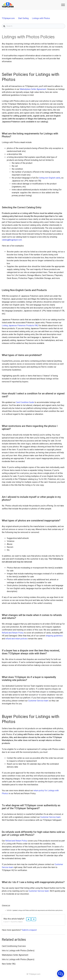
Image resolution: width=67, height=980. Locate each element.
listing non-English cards (50, 178)
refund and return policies (16, 639)
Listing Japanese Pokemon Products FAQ (20, 325)
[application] (61, 974)
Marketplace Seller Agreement (33, 89)
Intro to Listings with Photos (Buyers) (18, 959)
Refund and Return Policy (13, 633)
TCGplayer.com (8, 18)
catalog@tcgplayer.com (12, 240)
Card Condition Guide (25, 402)
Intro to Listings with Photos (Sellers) (18, 951)
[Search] (33, 26)
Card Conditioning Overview (14, 946)
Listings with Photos (41, 18)
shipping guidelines (54, 636)
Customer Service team (39, 701)
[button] (63, 5)
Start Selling (23, 18)
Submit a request (29, 930)
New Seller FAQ (9, 964)
